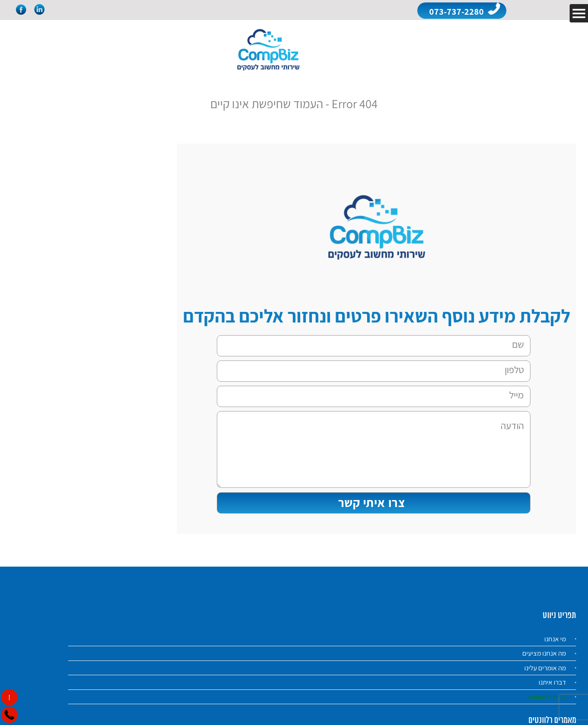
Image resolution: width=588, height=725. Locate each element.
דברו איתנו (552, 682)
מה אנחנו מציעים (544, 653)
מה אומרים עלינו (545, 668)
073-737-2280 (457, 11)
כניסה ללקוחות (547, 697)
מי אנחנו (555, 639)
